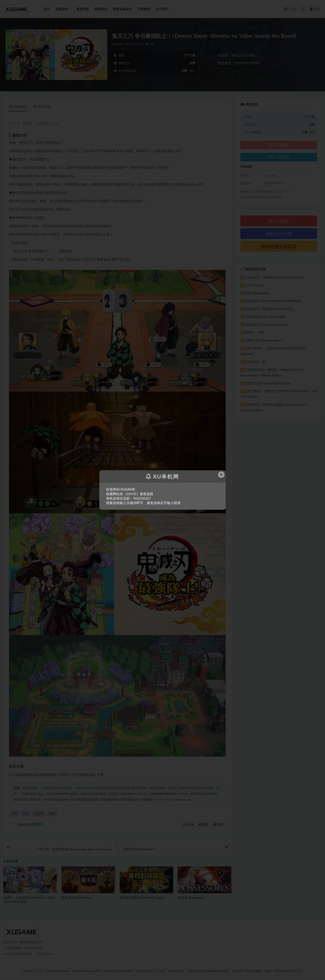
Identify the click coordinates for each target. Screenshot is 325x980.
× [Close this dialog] (221, 474)
